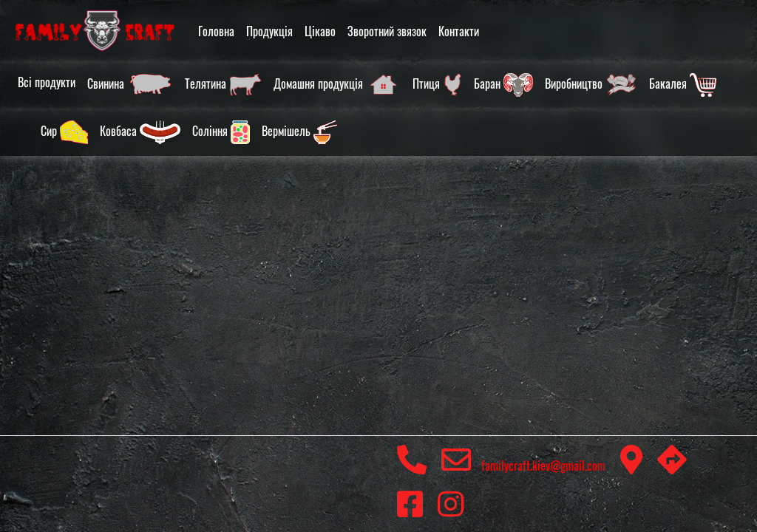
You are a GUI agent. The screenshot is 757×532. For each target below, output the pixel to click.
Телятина (223, 85)
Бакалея (683, 85)
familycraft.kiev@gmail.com (523, 465)
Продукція (269, 31)
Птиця (437, 85)
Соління (221, 132)
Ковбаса (140, 132)
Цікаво (320, 31)
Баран (503, 85)
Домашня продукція (337, 85)
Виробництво (591, 85)
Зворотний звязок (387, 31)
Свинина (130, 85)
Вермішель (299, 132)
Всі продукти (47, 82)
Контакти (459, 31)
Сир (64, 132)
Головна (216, 31)
